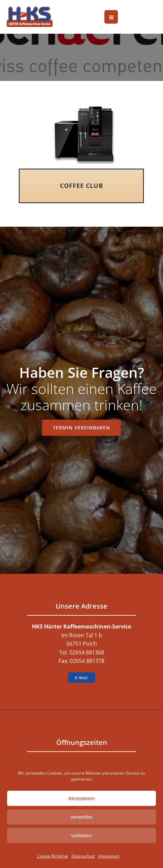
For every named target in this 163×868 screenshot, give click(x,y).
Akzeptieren (81, 798)
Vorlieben (82, 835)
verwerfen (81, 817)
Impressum (109, 856)
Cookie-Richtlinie (53, 856)
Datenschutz (83, 856)
